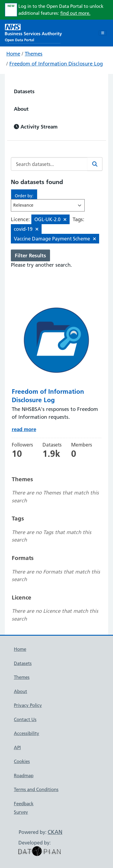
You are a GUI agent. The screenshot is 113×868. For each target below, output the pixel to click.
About (21, 109)
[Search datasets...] (49, 164)
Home (13, 54)
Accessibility (27, 733)
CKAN (55, 832)
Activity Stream (36, 127)
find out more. (75, 13)
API (17, 747)
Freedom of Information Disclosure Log (56, 64)
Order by (24, 196)
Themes (34, 54)
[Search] (95, 164)
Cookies (22, 761)
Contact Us (25, 719)
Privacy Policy (28, 705)
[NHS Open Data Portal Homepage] (33, 32)
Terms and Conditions (36, 789)
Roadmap (24, 776)
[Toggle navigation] (103, 33)
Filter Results (30, 255)
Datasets (24, 91)
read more (24, 429)
